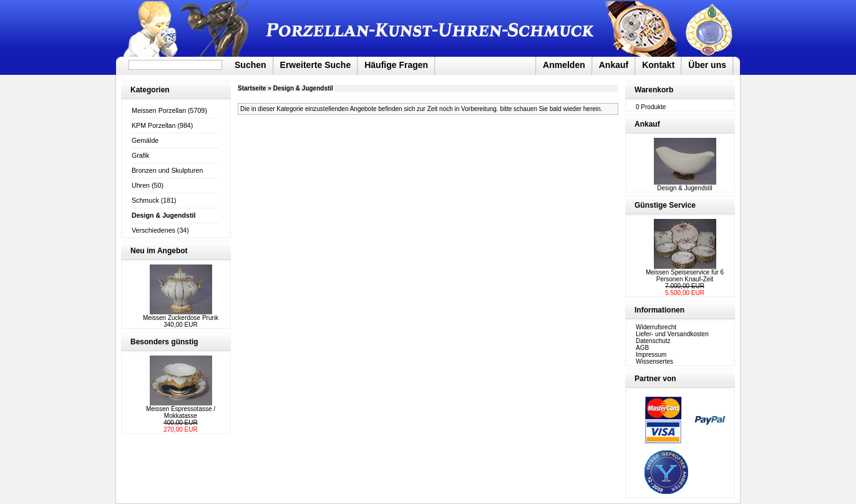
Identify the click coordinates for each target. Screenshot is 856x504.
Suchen (250, 65)
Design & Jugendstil (303, 88)
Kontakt (658, 65)
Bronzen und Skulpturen (167, 170)
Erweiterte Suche (316, 65)
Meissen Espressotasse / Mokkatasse (181, 412)
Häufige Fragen (396, 65)
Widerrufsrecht (656, 327)
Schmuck (145, 200)
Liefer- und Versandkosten (672, 334)
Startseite (252, 88)
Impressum (651, 355)
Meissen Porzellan (159, 110)
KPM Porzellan (153, 125)
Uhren (141, 185)
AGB (642, 348)
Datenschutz (653, 341)
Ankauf (614, 65)
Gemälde (145, 140)
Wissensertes (654, 361)
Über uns (707, 65)
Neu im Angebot (159, 251)
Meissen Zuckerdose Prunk (181, 318)
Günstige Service (665, 205)
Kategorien (150, 90)
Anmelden (564, 65)
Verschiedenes (153, 230)
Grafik (140, 155)
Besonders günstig (164, 342)
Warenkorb (654, 90)
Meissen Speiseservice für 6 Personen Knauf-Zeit (685, 276)
